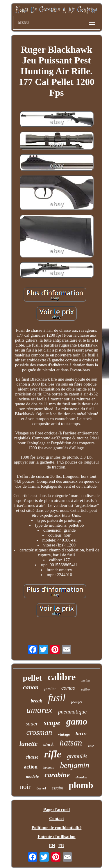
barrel (41, 788)
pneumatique (72, 712)
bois (81, 734)
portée (50, 688)
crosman (39, 732)
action (31, 767)
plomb (81, 785)
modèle (32, 776)
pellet (32, 678)
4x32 (91, 746)
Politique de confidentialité (57, 828)
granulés (77, 756)
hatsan (71, 743)
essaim (57, 788)
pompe (77, 701)
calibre (62, 677)
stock (49, 744)
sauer (32, 724)
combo (68, 688)
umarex (39, 710)
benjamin (75, 765)
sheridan (81, 777)
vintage (64, 734)
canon (31, 687)
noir (25, 787)
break (36, 701)
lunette (28, 744)
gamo (77, 721)
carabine (57, 775)
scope (52, 723)
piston (86, 680)
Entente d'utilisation (56, 837)
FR (61, 846)
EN (52, 846)
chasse (32, 757)
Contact (57, 819)
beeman (49, 768)
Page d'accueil (57, 810)
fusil (57, 698)
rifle (53, 754)
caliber (86, 689)
